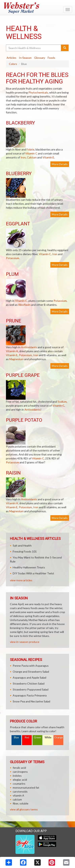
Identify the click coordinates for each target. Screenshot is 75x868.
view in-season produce (25, 642)
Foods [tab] (51, 58)
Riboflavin (24, 305)
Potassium (12, 258)
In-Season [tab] (25, 58)
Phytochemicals (38, 92)
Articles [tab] (11, 58)
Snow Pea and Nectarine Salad (31, 701)
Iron (23, 157)
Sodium (62, 402)
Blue (16, 737)
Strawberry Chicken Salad (29, 683)
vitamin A (18, 795)
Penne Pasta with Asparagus (31, 666)
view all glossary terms (24, 809)
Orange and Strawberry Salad (31, 672)
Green (37, 737)
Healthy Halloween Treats (29, 567)
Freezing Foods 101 (25, 551)
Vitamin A (12, 351)
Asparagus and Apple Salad (29, 678)
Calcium (32, 157)
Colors (13, 64)
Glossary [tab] (40, 58)
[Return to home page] (37, 8)
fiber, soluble (21, 803)
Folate (30, 149)
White (48, 737)
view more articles (21, 580)
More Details (60, 164)
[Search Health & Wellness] (34, 48)
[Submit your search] (65, 48)
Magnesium (16, 359)
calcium (17, 799)
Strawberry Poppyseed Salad (31, 689)
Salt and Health (22, 545)
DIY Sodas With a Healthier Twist (33, 573)
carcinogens (20, 772)
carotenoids (20, 791)
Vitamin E (48, 157)
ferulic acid (19, 768)
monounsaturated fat (26, 787)
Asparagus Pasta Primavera (30, 695)
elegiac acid (20, 780)
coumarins (19, 784)
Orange (59, 737)
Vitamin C (31, 153)
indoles (17, 776)
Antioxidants (29, 347)
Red (27, 737)
